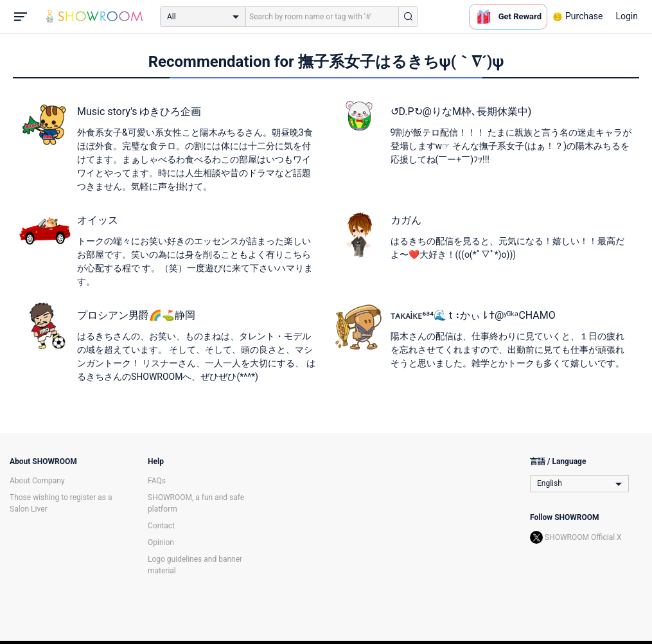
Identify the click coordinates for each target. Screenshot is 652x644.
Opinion (161, 542)
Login (627, 16)
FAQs (157, 481)
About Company (37, 481)
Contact (161, 526)
